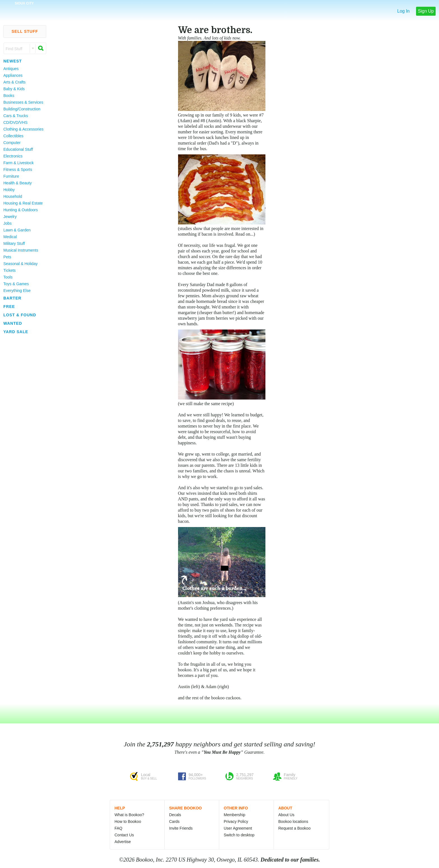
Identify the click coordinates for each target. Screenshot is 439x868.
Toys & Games (16, 284)
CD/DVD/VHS (15, 122)
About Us (286, 815)
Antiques (11, 69)
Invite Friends (181, 828)
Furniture (11, 176)
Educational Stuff (18, 149)
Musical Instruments (21, 250)
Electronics (13, 156)
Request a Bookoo (294, 828)
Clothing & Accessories (23, 129)
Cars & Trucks (16, 116)
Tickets (10, 270)
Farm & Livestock (18, 163)
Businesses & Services (23, 102)
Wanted (13, 323)
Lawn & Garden (17, 230)
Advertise (123, 842)
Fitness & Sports (18, 170)
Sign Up (426, 11)
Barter (12, 298)
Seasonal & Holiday (20, 264)
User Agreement (238, 828)
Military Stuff (14, 243)
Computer (12, 143)
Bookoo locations (293, 821)
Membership (234, 815)
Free (9, 307)
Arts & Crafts (14, 82)
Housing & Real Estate (23, 203)
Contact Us (124, 835)
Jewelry (10, 217)
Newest (13, 61)
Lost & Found (20, 315)
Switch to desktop (239, 835)
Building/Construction (22, 109)
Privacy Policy (236, 821)
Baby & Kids (14, 89)
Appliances (13, 75)
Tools (8, 277)
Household (13, 196)
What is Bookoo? (129, 815)
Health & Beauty (17, 183)
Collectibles (13, 136)
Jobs (8, 223)
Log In (403, 11)
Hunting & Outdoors (21, 210)
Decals (175, 815)
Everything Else (17, 291)
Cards (174, 821)
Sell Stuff (25, 31)
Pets (7, 257)
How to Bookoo (128, 821)
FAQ (118, 828)
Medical (10, 237)
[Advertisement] (22, 420)
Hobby (9, 190)
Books (9, 96)
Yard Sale (16, 332)
